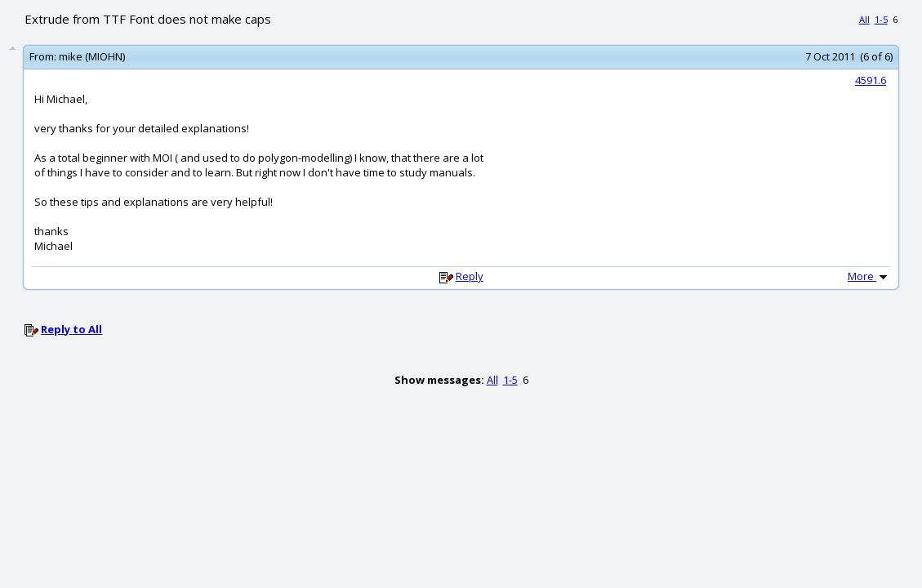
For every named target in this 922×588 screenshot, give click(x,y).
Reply (470, 276)
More (869, 276)
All (864, 19)
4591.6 (871, 80)
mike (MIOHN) (92, 56)
